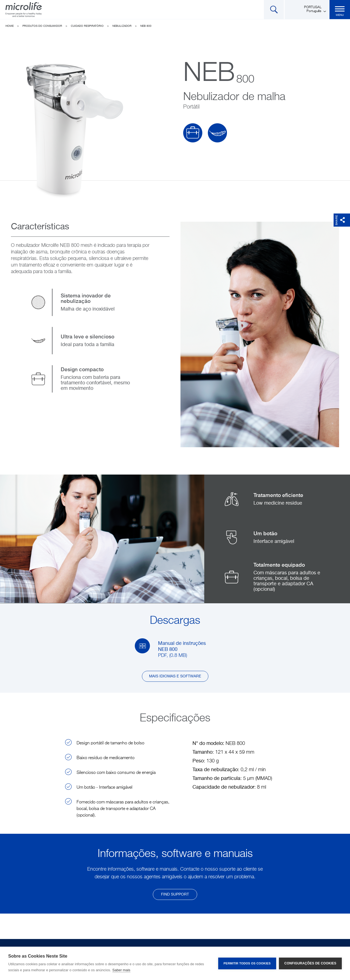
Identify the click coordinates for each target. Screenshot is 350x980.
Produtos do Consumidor (42, 26)
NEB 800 (146, 26)
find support (175, 894)
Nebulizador (122, 26)
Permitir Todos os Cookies (247, 963)
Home (10, 26)
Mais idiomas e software (175, 676)
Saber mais (121, 970)
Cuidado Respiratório (87, 26)
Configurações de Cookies (310, 963)
